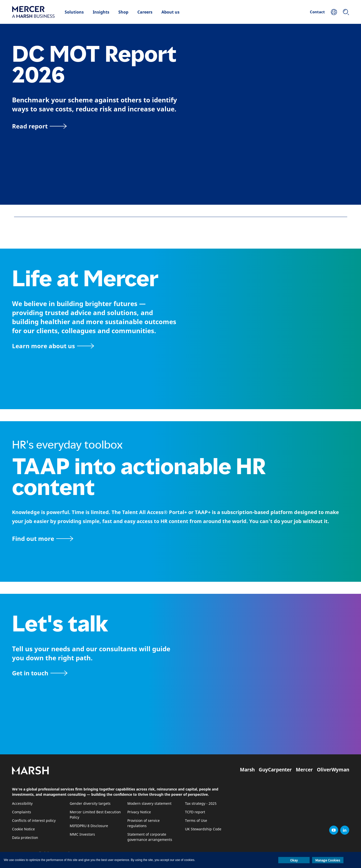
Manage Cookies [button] (328, 860)
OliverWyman (333, 770)
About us (170, 12)
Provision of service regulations (144, 823)
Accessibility (22, 804)
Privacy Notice (139, 812)
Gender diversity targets (90, 804)
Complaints (22, 812)
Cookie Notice (23, 829)
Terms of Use (196, 821)
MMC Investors (82, 835)
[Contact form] (40, 673)
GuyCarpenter (275, 770)
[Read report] (39, 126)
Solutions (74, 12)
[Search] (346, 12)
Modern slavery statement (149, 804)
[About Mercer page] (53, 346)
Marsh (247, 770)
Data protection (25, 838)
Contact (317, 12)
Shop (123, 12)
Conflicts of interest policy (34, 821)
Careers (145, 12)
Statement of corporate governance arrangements (150, 837)
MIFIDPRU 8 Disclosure (89, 826)
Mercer (304, 770)
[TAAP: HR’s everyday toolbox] (180, 538)
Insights (101, 12)
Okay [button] (294, 860)
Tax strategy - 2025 (201, 804)
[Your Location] (334, 12)
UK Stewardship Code (203, 829)
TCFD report (195, 812)
